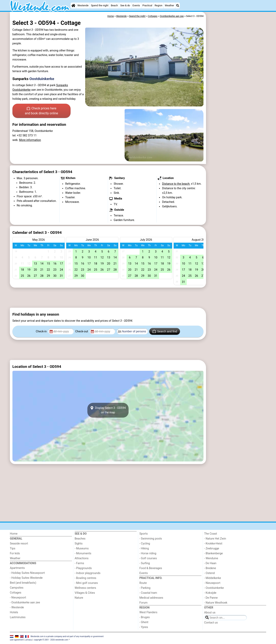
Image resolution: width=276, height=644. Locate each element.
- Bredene (210, 568)
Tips (13, 548)
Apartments (17, 568)
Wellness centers (85, 588)
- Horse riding (148, 553)
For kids (15, 553)
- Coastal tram (148, 593)
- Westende (17, 607)
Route (143, 583)
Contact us (211, 623)
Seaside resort (19, 544)
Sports (144, 534)
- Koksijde (210, 593)
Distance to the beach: (176, 184)
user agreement (17, 640)
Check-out (82, 331)
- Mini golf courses (86, 583)
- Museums (82, 548)
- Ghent (144, 622)
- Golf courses (148, 558)
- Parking (145, 588)
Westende (83, 5)
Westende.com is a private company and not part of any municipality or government (67, 636)
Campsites (17, 588)
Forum (143, 603)
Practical (147, 5)
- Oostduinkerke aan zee (25, 603)
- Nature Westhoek (216, 603)
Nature (79, 598)
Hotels (14, 612)
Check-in (42, 331)
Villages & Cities (85, 593)
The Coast (211, 534)
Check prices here (41, 111)
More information (30, 140)
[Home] (73, 6)
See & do (125, 5)
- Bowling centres (86, 578)
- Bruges (145, 617)
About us (210, 613)
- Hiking (144, 548)
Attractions (82, 558)
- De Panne (211, 598)
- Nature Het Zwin (215, 539)
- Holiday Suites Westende (26, 578)
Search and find (165, 331)
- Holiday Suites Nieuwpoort (27, 573)
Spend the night (100, 5)
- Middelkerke (213, 578)
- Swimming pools (151, 539)
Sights (79, 544)
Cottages (16, 593)
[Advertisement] (237, 103)
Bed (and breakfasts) (23, 583)
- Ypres (144, 627)
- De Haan (210, 563)
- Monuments (83, 553)
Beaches (80, 539)
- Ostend (209, 573)
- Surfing (145, 563)
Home (14, 534)
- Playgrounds (83, 568)
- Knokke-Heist (213, 544)
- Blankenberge (214, 553)
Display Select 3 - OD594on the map (108, 410)
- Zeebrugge (212, 548)
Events (136, 5)
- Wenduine (211, 558)
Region (158, 5)
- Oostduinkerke (214, 588)
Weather (169, 5)
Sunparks (62, 85)
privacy (29, 640)
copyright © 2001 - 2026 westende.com (51, 640)
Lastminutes (18, 617)
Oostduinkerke (42, 79)
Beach (114, 5)
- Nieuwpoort (18, 598)
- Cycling (145, 544)
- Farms (79, 563)
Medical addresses (151, 598)
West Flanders (148, 612)
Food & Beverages (151, 568)
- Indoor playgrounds (88, 573)
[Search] (178, 6)
